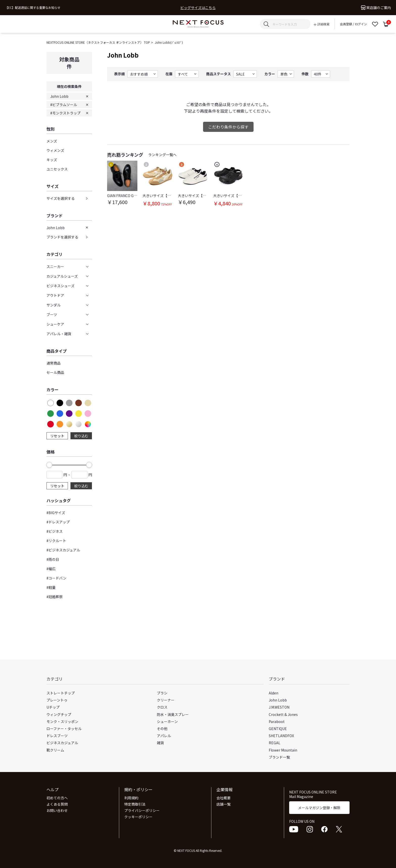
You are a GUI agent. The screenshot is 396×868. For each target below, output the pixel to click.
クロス (162, 707)
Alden (274, 693)
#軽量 (51, 587)
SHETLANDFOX (281, 736)
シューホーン (167, 721)
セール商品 (55, 372)
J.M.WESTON (279, 707)
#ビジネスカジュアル (63, 550)
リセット (57, 436)
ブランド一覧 (279, 757)
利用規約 (131, 798)
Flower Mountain (283, 750)
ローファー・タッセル (64, 729)
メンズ (52, 141)
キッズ (52, 160)
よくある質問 (57, 804)
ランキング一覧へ (162, 155)
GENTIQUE (278, 729)
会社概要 (224, 798)
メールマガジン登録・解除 (319, 808)
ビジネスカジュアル (62, 743)
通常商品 (54, 363)
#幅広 (51, 569)
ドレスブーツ (57, 736)
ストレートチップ (61, 693)
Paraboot (277, 721)
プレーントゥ (57, 700)
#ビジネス (55, 531)
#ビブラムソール (64, 105)
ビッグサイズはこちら (198, 8)
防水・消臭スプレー (173, 714)
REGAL (275, 743)
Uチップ (53, 707)
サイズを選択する (61, 198)
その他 (162, 729)
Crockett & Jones (283, 714)
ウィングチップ (59, 714)
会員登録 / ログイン (353, 24)
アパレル (164, 736)
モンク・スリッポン (62, 721)
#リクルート (56, 541)
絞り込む (81, 436)
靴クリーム (55, 750)
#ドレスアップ (58, 522)
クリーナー (166, 700)
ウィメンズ (55, 150)
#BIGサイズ (56, 513)
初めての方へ (57, 798)
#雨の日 (53, 559)
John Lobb (59, 96)
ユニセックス (57, 169)
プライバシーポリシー (142, 810)
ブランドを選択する (62, 237)
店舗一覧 (224, 804)
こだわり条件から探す (228, 127)
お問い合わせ (57, 810)
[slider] (49, 465)
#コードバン (56, 578)
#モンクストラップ (65, 113)
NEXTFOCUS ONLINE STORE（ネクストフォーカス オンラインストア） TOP (98, 42)
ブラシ (162, 693)
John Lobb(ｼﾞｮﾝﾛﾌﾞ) (169, 42)
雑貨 (160, 743)
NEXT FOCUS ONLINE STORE (198, 24)
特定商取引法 (135, 804)
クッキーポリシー (138, 817)
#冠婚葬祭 (55, 597)
